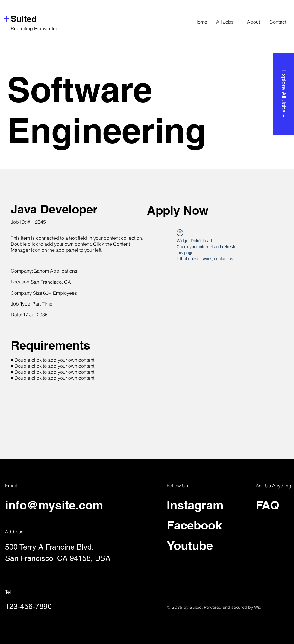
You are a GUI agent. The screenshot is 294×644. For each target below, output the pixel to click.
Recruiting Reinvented (35, 28)
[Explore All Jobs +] (284, 94)
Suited (24, 19)
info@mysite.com (54, 505)
